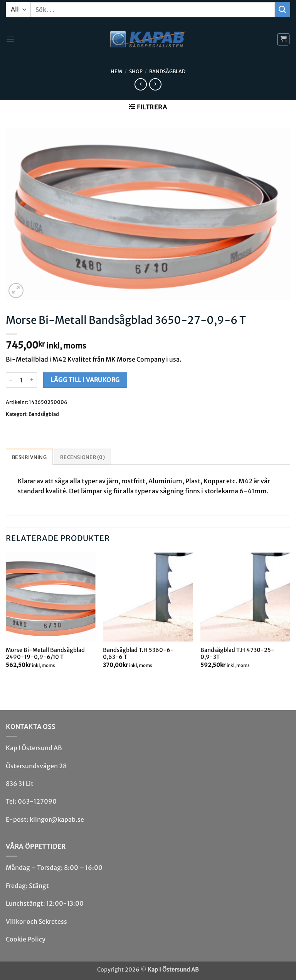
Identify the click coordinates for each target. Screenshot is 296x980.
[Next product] (140, 84)
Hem (116, 71)
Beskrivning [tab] (29, 457)
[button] (10, 39)
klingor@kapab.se (57, 819)
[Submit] (283, 9)
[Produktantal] (21, 380)
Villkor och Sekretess (36, 921)
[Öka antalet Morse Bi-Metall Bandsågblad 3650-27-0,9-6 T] (32, 380)
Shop (136, 71)
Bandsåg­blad (167, 71)
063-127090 (37, 801)
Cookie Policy (26, 939)
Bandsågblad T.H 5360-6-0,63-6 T (138, 654)
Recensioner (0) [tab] (82, 457)
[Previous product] (155, 84)
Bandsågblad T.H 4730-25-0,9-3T (237, 654)
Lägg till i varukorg (85, 380)
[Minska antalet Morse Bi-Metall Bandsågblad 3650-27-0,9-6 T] (10, 380)
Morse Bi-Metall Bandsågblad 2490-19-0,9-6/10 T (45, 654)
